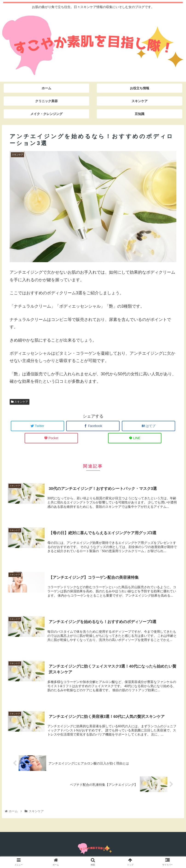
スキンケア (20, 402)
